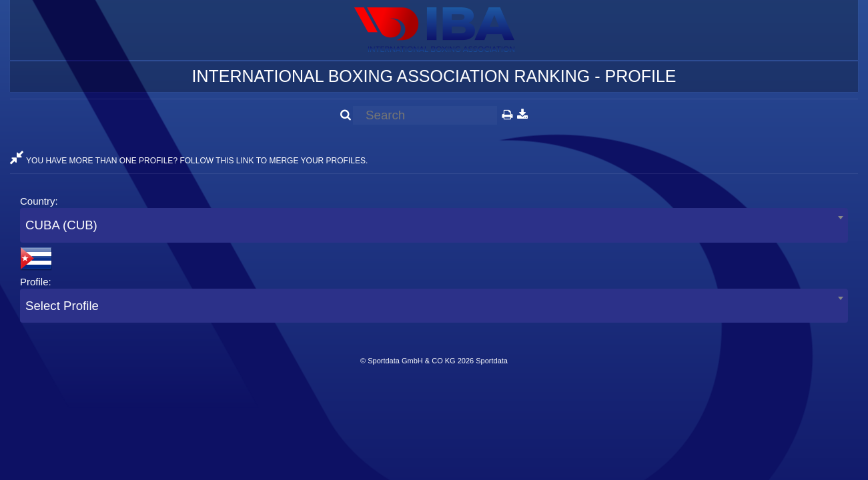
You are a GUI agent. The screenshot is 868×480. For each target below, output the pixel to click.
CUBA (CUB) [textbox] (61, 225)
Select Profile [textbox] (62, 306)
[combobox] (434, 225)
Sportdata (492, 361)
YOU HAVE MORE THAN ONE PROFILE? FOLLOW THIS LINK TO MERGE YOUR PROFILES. (189, 161)
